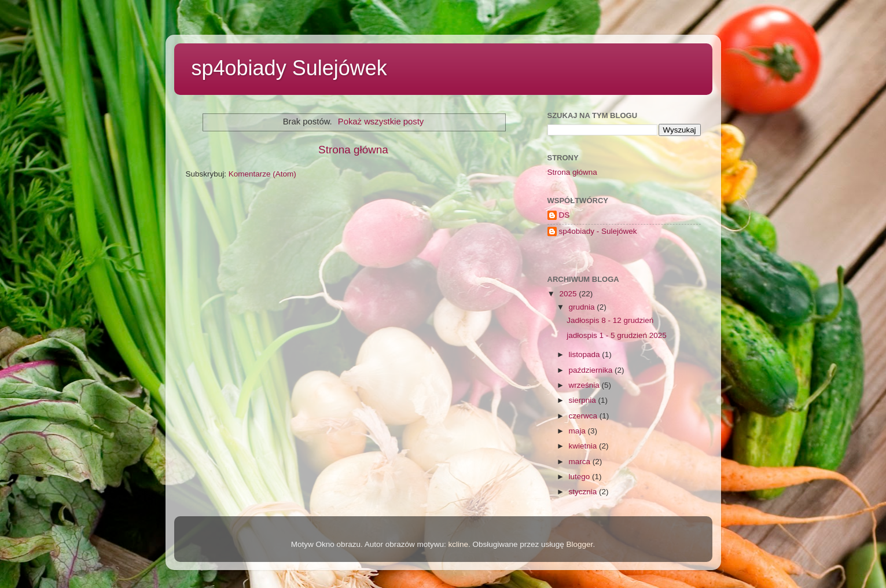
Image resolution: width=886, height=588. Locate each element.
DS (565, 215)
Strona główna (353, 150)
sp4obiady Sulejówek (289, 68)
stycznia (584, 492)
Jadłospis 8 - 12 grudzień (610, 320)
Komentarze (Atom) (262, 174)
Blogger (580, 544)
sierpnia (584, 400)
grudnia (583, 307)
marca (581, 462)
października (592, 370)
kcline (458, 544)
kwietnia (584, 446)
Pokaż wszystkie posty (381, 122)
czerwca (584, 416)
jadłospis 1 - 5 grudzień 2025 (617, 335)
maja (578, 431)
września (585, 385)
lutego (581, 477)
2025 (569, 294)
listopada (586, 354)
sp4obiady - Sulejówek (598, 231)
